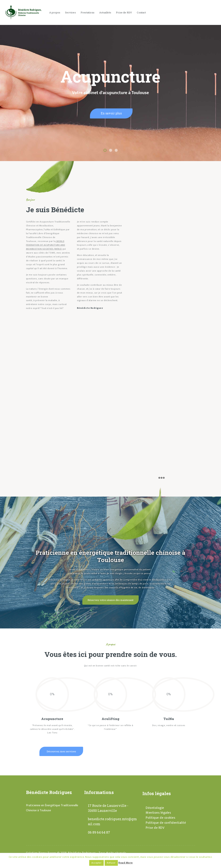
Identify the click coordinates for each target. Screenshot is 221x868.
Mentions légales (158, 813)
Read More (126, 863)
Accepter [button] (96, 863)
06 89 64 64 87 (99, 832)
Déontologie (155, 808)
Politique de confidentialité (166, 823)
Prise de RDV (155, 828)
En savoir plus (111, 113)
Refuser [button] (111, 863)
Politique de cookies (160, 818)
